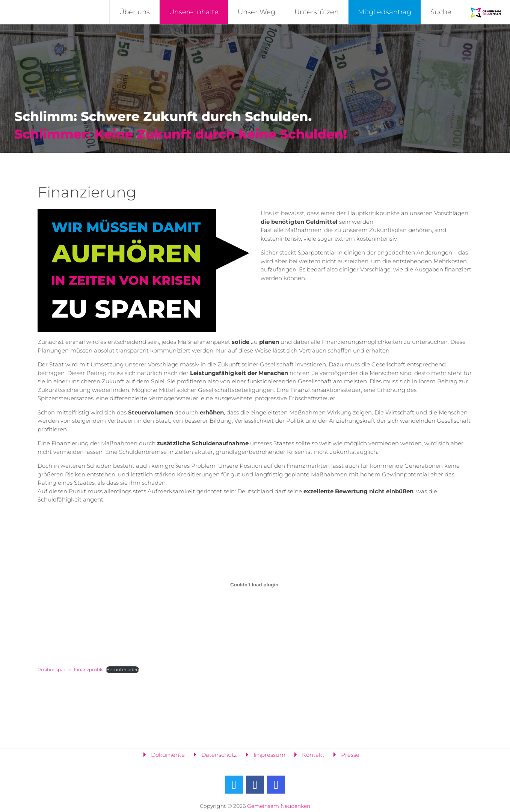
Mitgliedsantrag (385, 12)
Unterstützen (317, 12)
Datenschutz (219, 755)
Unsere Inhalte (194, 12)
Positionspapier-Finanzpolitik (70, 670)
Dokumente (168, 755)
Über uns (134, 12)
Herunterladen (122, 670)
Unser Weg (257, 12)
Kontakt (313, 755)
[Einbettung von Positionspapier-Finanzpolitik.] (255, 585)
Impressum (269, 755)
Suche (441, 12)
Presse (350, 755)
